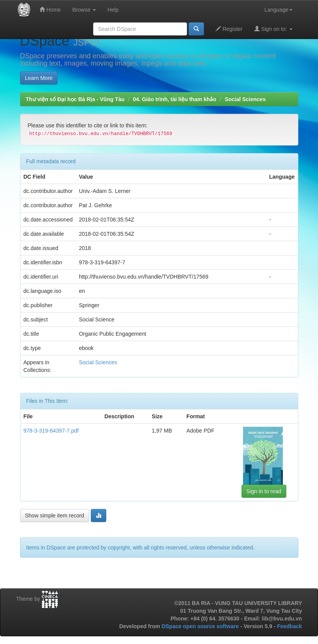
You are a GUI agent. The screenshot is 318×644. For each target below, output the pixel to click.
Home (50, 9)
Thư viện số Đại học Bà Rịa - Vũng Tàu (75, 99)
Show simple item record (55, 516)
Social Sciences (245, 99)
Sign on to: (273, 29)
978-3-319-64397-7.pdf (51, 431)
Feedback (290, 626)
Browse (84, 10)
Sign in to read (264, 491)
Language (278, 10)
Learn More (39, 78)
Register (229, 29)
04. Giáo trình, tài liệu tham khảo (175, 99)
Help (113, 10)
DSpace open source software (201, 626)
